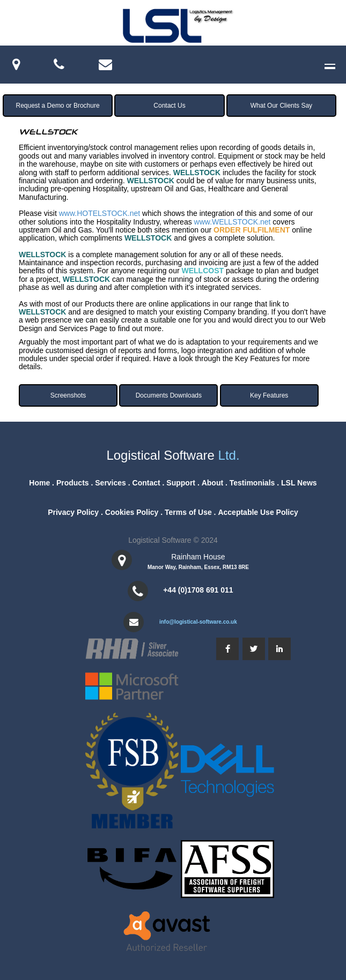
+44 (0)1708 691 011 (198, 590)
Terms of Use (188, 512)
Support (181, 483)
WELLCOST (203, 271)
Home (39, 483)
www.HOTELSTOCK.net (100, 213)
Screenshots (68, 395)
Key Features (269, 395)
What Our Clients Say (281, 106)
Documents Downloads (169, 395)
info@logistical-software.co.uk (198, 622)
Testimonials (252, 483)
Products (73, 483)
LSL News (299, 483)
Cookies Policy (132, 512)
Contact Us (169, 106)
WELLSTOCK (197, 173)
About (212, 483)
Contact (146, 483)
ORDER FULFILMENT (252, 230)
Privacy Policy (73, 512)
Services (111, 483)
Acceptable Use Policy (258, 512)
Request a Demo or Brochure (58, 106)
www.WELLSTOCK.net (233, 222)
